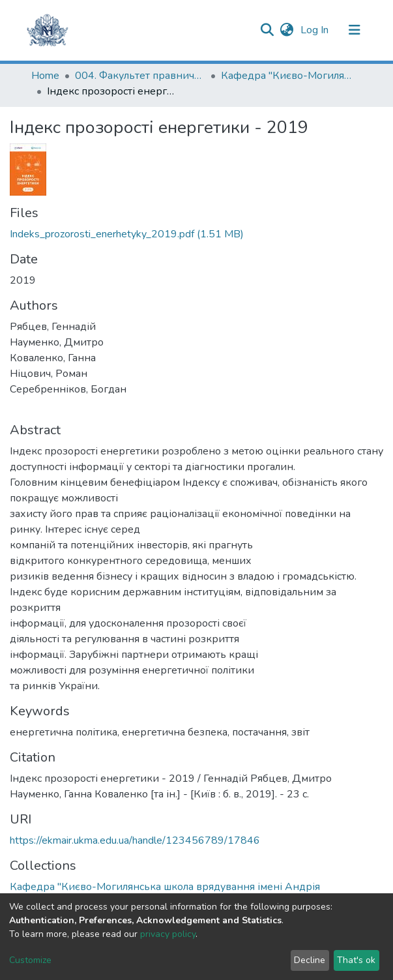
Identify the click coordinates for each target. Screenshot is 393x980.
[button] (287, 30)
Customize (30, 960)
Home (45, 76)
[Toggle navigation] (355, 30)
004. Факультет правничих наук (140, 76)
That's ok (356, 960)
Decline (310, 960)
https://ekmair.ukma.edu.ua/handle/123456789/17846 (135, 840)
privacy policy (168, 934)
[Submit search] (268, 30)
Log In (316, 30)
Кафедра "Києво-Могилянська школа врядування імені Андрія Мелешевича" (286, 76)
